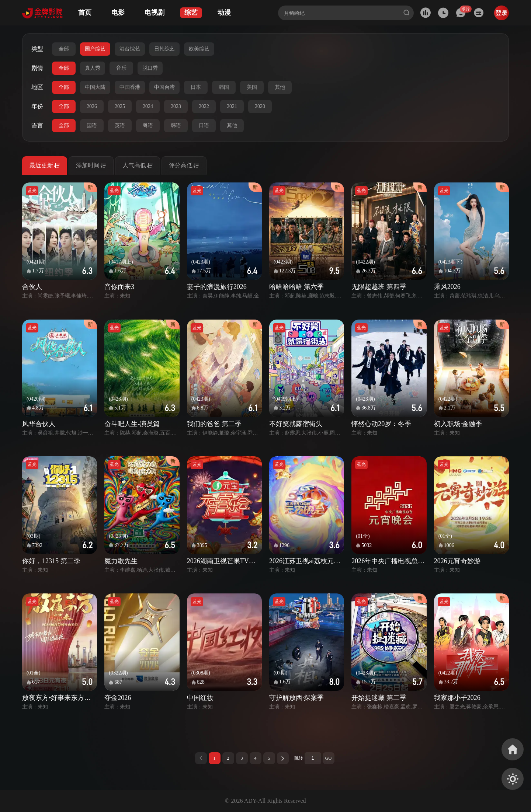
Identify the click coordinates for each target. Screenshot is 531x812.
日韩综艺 (164, 49)
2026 (92, 106)
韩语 (176, 126)
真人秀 (93, 68)
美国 (252, 87)
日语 (204, 126)
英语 (120, 126)
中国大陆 (95, 87)
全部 (64, 49)
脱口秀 (150, 68)
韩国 (224, 87)
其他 (280, 87)
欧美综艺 (199, 49)
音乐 (121, 68)
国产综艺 (95, 49)
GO (328, 758)
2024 (148, 106)
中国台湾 (164, 87)
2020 (260, 106)
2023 (176, 106)
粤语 (148, 126)
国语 (92, 126)
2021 (232, 106)
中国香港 (130, 87)
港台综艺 (130, 49)
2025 (120, 106)
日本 (196, 87)
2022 (204, 106)
